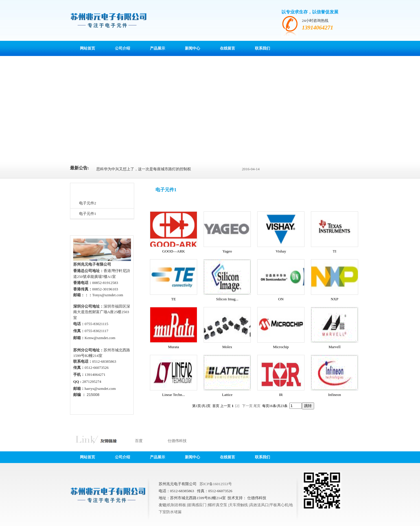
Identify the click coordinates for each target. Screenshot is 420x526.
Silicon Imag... (227, 299)
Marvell (334, 347)
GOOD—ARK (174, 251)
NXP (335, 299)
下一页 (247, 406)
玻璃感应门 (197, 505)
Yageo (227, 251)
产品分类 (83, 191)
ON (281, 299)
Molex (227, 347)
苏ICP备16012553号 (216, 484)
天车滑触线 (239, 505)
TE (174, 299)
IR (281, 395)
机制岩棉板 (177, 505)
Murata (174, 347)
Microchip (281, 347)
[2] (237, 406)
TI (335, 251)
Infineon (335, 395)
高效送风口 (259, 505)
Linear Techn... (174, 395)
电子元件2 (88, 203)
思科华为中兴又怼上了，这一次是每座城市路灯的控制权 (144, 169)
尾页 (257, 406)
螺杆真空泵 (218, 505)
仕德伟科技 (177, 441)
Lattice (227, 395)
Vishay (281, 251)
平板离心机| (279, 505)
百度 (139, 441)
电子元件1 (88, 214)
